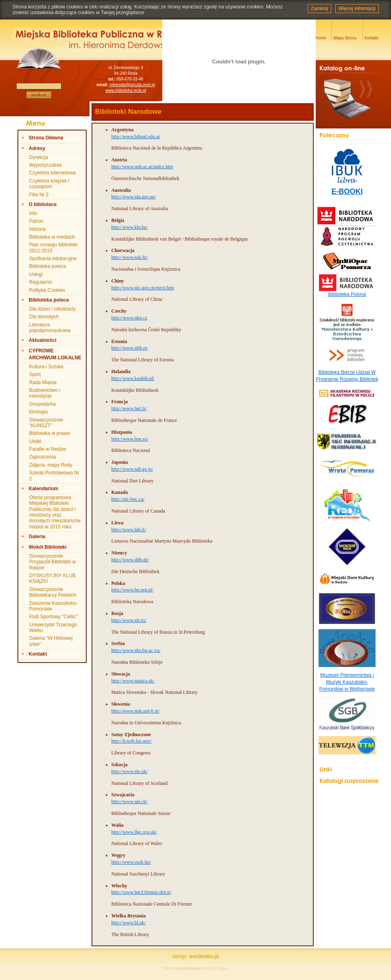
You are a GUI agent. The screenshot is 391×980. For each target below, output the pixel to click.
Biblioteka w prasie (50, 433)
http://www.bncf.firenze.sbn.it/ (141, 892)
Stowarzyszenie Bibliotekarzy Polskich (53, 592)
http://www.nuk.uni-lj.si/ (135, 711)
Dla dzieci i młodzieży (53, 309)
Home (321, 38)
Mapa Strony (345, 38)
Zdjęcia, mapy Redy (51, 465)
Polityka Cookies (47, 290)
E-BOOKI (347, 191)
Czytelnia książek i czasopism (49, 184)
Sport (35, 374)
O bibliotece (43, 204)
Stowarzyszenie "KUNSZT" (46, 423)
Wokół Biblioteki (48, 547)
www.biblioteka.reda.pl (126, 90)
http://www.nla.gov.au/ (134, 197)
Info (33, 213)
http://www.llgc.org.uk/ (134, 832)
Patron (36, 221)
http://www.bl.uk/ (129, 923)
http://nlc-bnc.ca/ (128, 499)
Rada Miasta (43, 382)
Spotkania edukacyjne (53, 259)
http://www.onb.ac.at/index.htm (142, 167)
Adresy (37, 148)
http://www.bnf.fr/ (129, 409)
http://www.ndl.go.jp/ (132, 469)
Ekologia (39, 412)
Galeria (37, 537)
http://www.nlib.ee (130, 348)
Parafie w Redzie (48, 449)
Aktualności (43, 340)
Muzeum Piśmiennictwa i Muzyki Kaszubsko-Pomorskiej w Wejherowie (347, 682)
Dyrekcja (39, 157)
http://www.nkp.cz (130, 318)
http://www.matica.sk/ (133, 681)
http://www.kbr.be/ (130, 227)
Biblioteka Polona (347, 294)
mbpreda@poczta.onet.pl (132, 85)
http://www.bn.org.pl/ (132, 590)
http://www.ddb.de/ (130, 560)
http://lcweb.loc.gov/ (132, 741)
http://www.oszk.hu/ (131, 862)
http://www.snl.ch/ (130, 802)
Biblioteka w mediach (52, 237)
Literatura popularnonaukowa (50, 328)
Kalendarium (44, 489)
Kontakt (38, 654)
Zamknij (319, 9)
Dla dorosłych (44, 317)
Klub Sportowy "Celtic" (54, 617)
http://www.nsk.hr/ (130, 257)
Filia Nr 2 (39, 195)
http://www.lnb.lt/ (129, 530)
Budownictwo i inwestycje (45, 393)
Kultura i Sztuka (46, 367)
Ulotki (35, 441)
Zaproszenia (43, 457)
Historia (38, 229)
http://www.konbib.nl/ (133, 378)
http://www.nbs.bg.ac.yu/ (136, 650)
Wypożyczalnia (46, 165)
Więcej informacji (357, 9)
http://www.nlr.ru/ (129, 620)
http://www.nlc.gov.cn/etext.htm (143, 288)
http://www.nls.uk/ (130, 771)
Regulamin (41, 282)
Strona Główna (46, 138)
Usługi (36, 274)
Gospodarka (43, 404)
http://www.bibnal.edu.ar (136, 137)
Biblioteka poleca (48, 266)
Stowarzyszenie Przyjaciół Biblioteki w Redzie (53, 562)
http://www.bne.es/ (130, 439)
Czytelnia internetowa (53, 173)
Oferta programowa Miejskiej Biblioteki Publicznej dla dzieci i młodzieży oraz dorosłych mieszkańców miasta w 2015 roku (55, 512)
